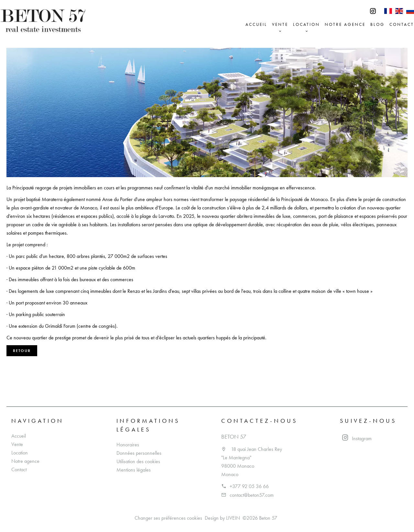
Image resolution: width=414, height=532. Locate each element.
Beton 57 (234, 437)
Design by (222, 518)
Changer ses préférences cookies (168, 518)
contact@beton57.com (252, 495)
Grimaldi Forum (60, 326)
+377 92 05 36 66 (249, 486)
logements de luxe (36, 291)
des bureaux (83, 279)
